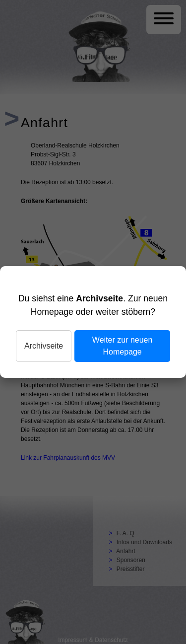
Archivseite (44, 346)
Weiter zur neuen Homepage (123, 346)
